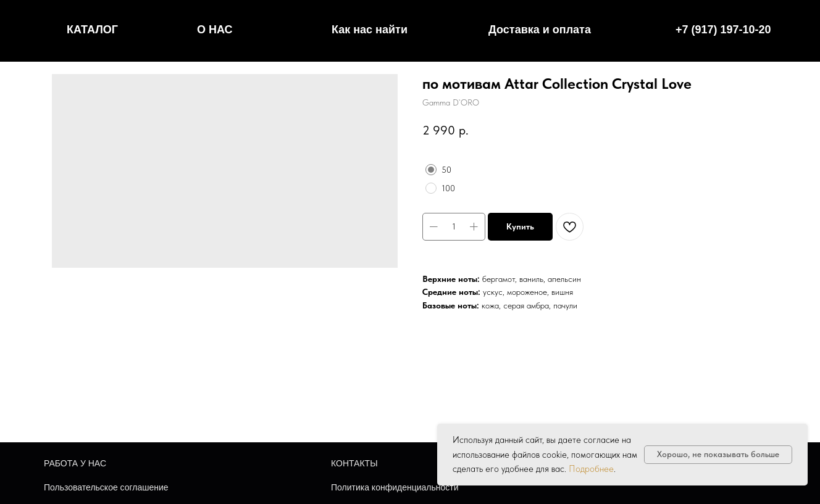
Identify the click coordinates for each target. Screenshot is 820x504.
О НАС (215, 30)
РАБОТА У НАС (75, 463)
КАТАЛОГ (92, 30)
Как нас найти (370, 30)
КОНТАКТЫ (354, 463)
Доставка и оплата (540, 30)
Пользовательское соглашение (106, 487)
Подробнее (591, 469)
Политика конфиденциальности (395, 487)
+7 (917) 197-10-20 (723, 30)
